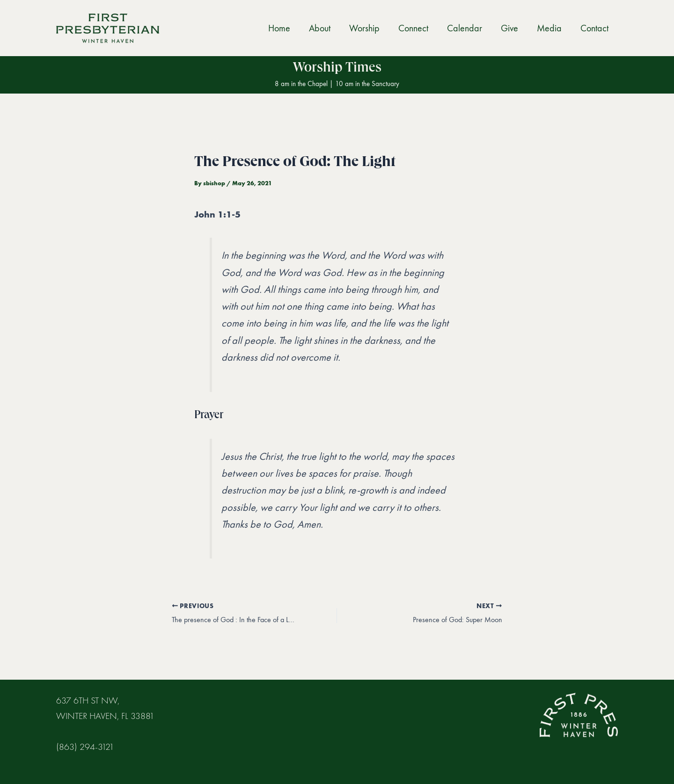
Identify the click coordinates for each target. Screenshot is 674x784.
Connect (413, 28)
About (320, 28)
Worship (364, 28)
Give (509, 28)
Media (549, 28)
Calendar (465, 28)
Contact (594, 28)
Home (279, 28)
